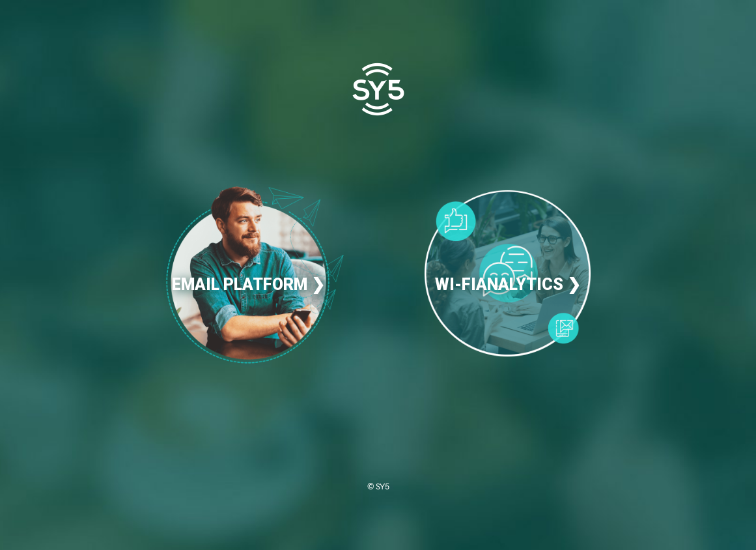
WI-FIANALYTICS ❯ (508, 284)
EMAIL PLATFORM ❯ (248, 284)
